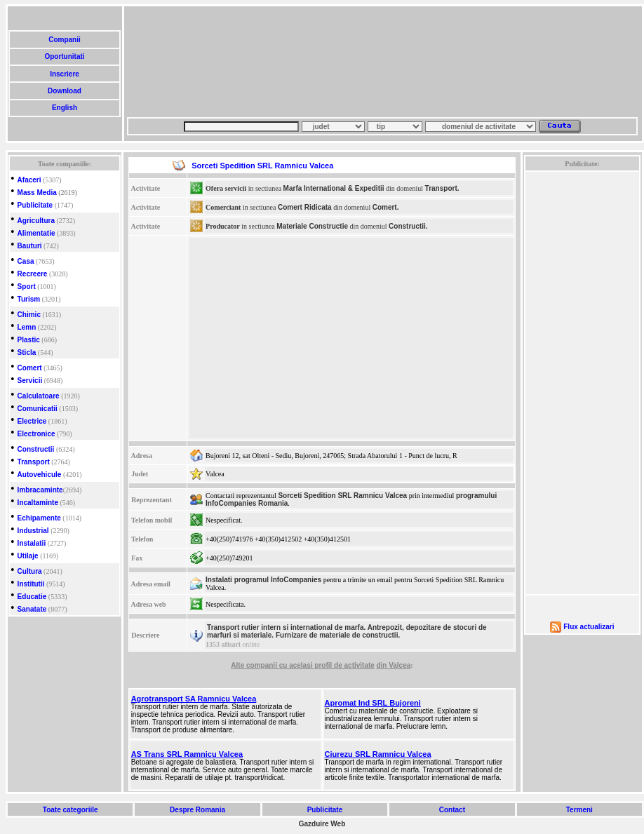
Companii (64, 40)
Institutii (31, 584)
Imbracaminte (40, 490)
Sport (27, 287)
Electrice (32, 421)
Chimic (29, 315)
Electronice (36, 434)
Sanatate (32, 609)
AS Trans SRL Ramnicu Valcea (187, 754)
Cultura (30, 571)
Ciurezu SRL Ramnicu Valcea (378, 754)
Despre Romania (197, 810)
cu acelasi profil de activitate (327, 665)
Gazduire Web (322, 824)
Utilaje (28, 556)
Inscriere (64, 74)
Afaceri (29, 180)
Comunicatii (38, 409)
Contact (452, 810)
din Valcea (393, 665)
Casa (26, 261)
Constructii (36, 449)
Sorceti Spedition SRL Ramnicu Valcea (342, 496)
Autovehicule (40, 475)
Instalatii (32, 543)
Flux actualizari (589, 627)
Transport (34, 462)
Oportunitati (65, 56)
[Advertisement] (195, 62)
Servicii (30, 381)
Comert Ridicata (305, 207)
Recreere (33, 274)
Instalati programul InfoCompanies (263, 580)
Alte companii (255, 665)
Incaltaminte (38, 503)
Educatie (32, 597)
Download (64, 91)
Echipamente (39, 518)
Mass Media (37, 193)
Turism (29, 299)
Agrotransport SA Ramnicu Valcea (194, 699)
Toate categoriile (70, 810)
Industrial (33, 531)
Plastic (29, 340)
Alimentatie (36, 233)
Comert (30, 368)
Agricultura (36, 221)
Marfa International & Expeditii (334, 188)
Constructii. (408, 226)
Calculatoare (39, 396)
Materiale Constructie (312, 226)
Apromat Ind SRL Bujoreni (373, 703)
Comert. (386, 207)
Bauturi (30, 246)
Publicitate (35, 205)
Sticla (27, 352)
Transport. (442, 188)
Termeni (579, 810)
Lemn (27, 327)
